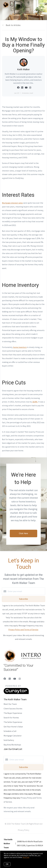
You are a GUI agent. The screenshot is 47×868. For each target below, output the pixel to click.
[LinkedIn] (10, 679)
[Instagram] (20, 679)
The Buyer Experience (13, 713)
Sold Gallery (9, 740)
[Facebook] (5, 679)
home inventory (20, 347)
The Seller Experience (13, 722)
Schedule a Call (10, 731)
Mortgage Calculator (13, 736)
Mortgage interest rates (12, 203)
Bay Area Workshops (12, 745)
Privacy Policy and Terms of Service (23, 630)
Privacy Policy (24, 830)
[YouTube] (15, 679)
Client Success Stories (13, 709)
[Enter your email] (26, 591)
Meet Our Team (10, 704)
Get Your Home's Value (13, 727)
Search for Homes (11, 718)
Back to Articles (13, 25)
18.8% (35, 402)
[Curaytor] (16, 693)
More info (26, 857)
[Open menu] (44, 5)
